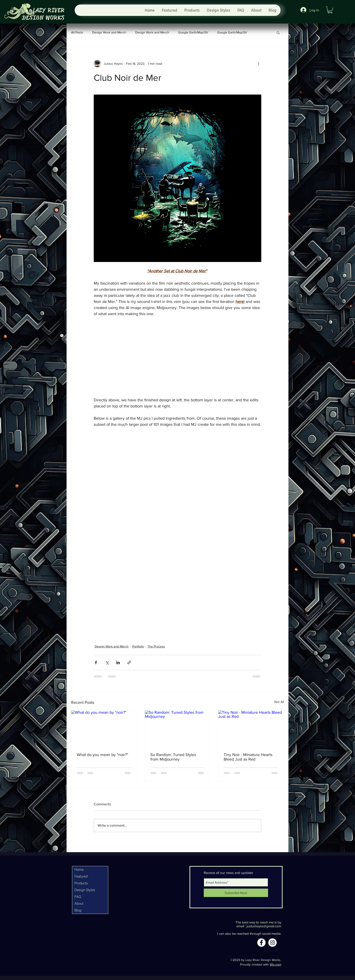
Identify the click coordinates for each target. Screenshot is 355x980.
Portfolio (138, 646)
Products (81, 883)
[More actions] (259, 64)
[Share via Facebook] (96, 662)
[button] (330, 10)
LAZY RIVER (49, 10)
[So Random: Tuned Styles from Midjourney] (178, 729)
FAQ (78, 897)
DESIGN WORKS (43, 18)
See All (279, 702)
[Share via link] (129, 662)
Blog (78, 910)
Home (79, 869)
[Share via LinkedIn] (118, 662)
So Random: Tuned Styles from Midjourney (173, 757)
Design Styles (85, 890)
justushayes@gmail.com (264, 926)
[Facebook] (261, 943)
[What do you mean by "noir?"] (104, 729)
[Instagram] (272, 943)
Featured (81, 876)
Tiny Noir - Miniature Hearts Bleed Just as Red (248, 757)
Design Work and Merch (109, 32)
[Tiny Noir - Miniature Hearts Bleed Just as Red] (251, 729)
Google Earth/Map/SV (193, 32)
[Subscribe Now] (236, 893)
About (79, 903)
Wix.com (275, 964)
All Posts (77, 32)
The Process (156, 646)
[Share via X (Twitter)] (107, 662)
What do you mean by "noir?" (102, 755)
